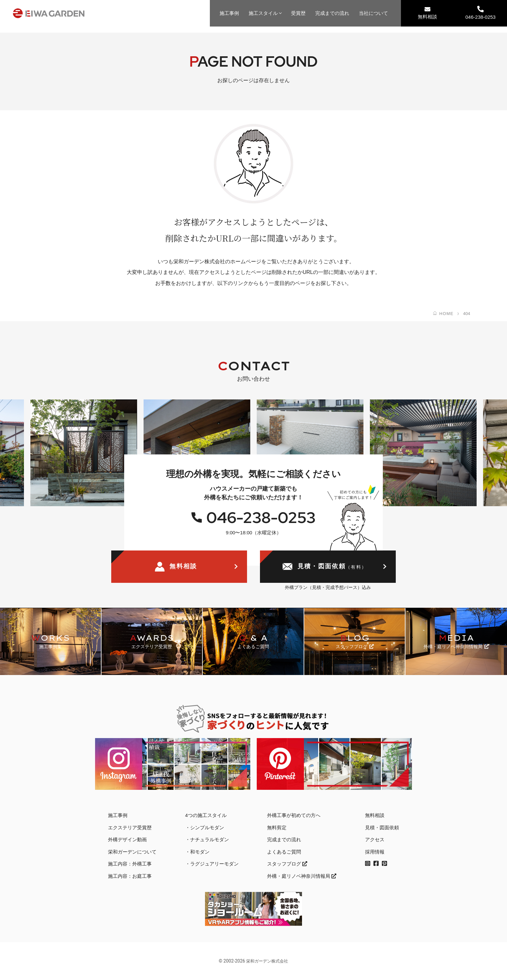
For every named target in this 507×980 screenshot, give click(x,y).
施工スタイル (263, 13)
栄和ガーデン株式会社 (267, 961)
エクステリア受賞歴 (130, 828)
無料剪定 (277, 828)
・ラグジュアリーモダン (212, 864)
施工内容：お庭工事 (130, 876)
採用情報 (375, 852)
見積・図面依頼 (325, 567)
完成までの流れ (332, 13)
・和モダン (197, 852)
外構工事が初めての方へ (294, 815)
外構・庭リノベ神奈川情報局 (302, 876)
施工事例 (229, 13)
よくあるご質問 (284, 852)
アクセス (375, 839)
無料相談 (427, 13)
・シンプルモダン (205, 828)
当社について (373, 13)
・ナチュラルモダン (207, 839)
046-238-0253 (480, 13)
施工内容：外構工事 (130, 864)
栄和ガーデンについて (132, 852)
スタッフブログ (287, 864)
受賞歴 (298, 13)
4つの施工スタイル (206, 815)
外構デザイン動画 (127, 839)
